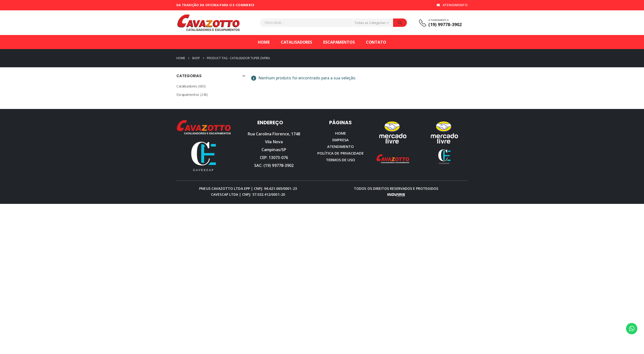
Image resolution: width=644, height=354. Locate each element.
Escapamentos (339, 42)
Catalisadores (296, 42)
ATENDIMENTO (452, 5)
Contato (376, 42)
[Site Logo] (208, 23)
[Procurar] (400, 23)
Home (264, 42)
